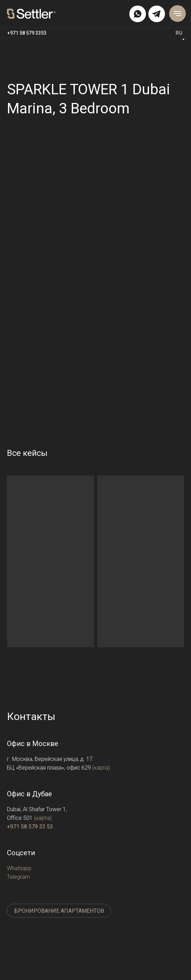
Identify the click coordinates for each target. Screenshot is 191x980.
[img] (138, 14)
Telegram (18, 877)
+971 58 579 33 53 (30, 827)
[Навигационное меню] (177, 14)
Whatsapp (19, 868)
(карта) (101, 768)
